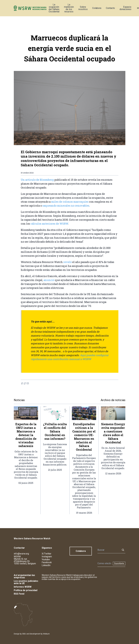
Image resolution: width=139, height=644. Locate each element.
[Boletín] (104, 563)
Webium (46, 634)
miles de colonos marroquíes (70, 202)
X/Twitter (46, 554)
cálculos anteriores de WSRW (49, 224)
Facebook (47, 562)
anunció (49, 280)
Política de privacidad (26, 590)
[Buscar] (108, 550)
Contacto (110, 8)
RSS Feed (19, 594)
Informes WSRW (23, 587)
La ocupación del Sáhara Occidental (54, 8)
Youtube (46, 559)
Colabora (97, 8)
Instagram (47, 557)
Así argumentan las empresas (24, 576)
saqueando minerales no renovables (66, 206)
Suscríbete (119, 563)
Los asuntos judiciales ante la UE (26, 582)
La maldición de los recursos (69, 8)
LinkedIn (46, 565)
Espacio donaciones (125, 8)
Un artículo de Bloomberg (37, 180)
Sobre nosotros (83, 8)
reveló (67, 262)
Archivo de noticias (113, 400)
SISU (24, 634)
